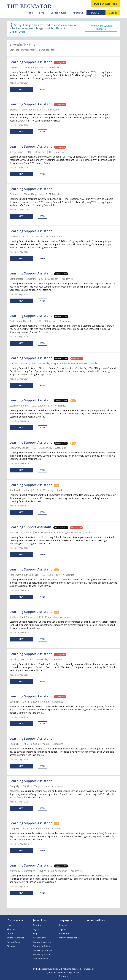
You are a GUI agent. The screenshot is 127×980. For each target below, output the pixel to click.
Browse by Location (42, 950)
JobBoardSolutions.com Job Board (63, 972)
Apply (42, 89)
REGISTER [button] (96, 13)
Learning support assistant (31, 527)
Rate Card (64, 933)
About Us (78, 13)
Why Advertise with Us (70, 938)
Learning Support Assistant (31, 62)
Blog (42, 13)
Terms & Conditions (16, 938)
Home (10, 925)
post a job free (106, 4)
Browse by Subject (42, 946)
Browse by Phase (41, 954)
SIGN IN (113, 13)
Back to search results (101, 27)
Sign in (36, 929)
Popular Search (41, 959)
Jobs (30, 13)
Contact (11, 933)
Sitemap (11, 946)
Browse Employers (42, 942)
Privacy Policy (14, 942)
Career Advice (59, 13)
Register (37, 925)
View (21, 89)
